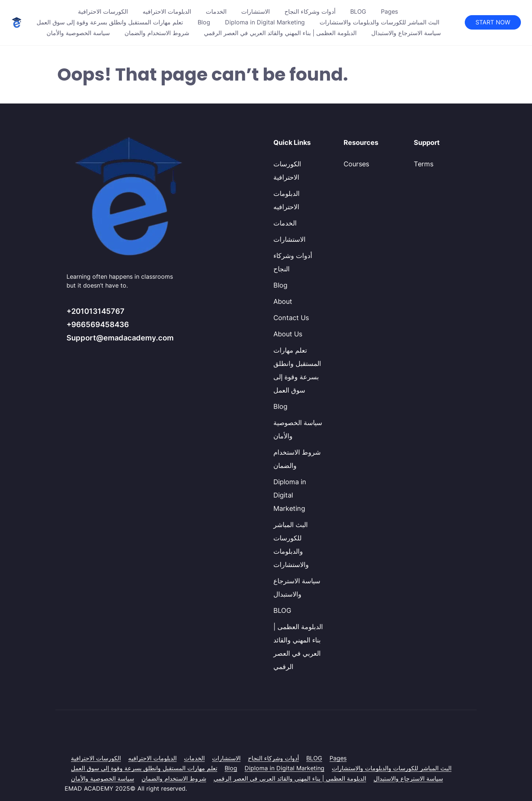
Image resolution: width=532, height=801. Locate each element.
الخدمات (216, 11)
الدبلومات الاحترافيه (167, 11)
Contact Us (291, 318)
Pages (389, 11)
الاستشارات (255, 11)
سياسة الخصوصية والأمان (78, 33)
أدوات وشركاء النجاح (310, 11)
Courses (356, 164)
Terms (424, 164)
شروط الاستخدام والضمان (157, 33)
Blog (204, 22)
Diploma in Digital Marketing (265, 22)
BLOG (358, 11)
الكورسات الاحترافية (103, 11)
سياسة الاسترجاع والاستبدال (406, 33)
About (283, 301)
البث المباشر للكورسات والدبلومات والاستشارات (379, 22)
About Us (288, 334)
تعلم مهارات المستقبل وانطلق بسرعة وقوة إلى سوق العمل (110, 22)
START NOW (493, 22)
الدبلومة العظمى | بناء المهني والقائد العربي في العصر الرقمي (280, 33)
